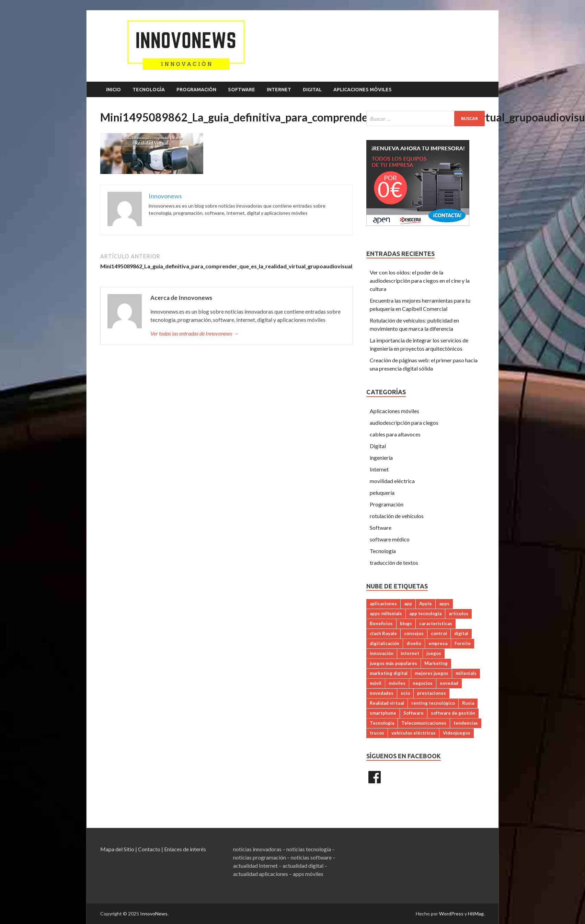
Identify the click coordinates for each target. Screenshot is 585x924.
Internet (279, 90)
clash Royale (383, 633)
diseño (414, 643)
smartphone (383, 713)
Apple (426, 604)
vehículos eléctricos (414, 733)
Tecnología (149, 90)
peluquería (382, 493)
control (439, 633)
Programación (196, 90)
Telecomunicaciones (424, 723)
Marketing (436, 663)
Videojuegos (457, 733)
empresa (438, 643)
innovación (382, 653)
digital (461, 633)
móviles (397, 683)
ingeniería (381, 458)
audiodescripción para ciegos (404, 423)
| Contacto (148, 849)
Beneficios (381, 623)
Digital (312, 90)
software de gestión (453, 713)
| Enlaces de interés (184, 849)
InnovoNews (154, 914)
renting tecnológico (433, 703)
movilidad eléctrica (392, 481)
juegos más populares (393, 663)
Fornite (463, 643)
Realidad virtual (387, 703)
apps (444, 604)
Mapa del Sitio (117, 849)
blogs (406, 623)
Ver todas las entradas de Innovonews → (194, 333)
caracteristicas (436, 623)
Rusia (468, 703)
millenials (466, 673)
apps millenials (386, 613)
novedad (449, 683)
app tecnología (425, 613)
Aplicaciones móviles (363, 90)
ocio (405, 693)
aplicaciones (383, 604)
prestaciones (432, 693)
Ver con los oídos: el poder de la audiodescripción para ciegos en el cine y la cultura (420, 280)
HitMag (476, 914)
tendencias (466, 723)
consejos (414, 633)
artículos (458, 613)
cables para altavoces (395, 434)
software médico (390, 539)
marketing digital (389, 673)
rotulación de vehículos (397, 516)
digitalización (385, 643)
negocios (423, 683)
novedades (382, 693)
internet (410, 653)
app (408, 604)
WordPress (451, 914)
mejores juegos (432, 673)
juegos (434, 653)
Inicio (113, 90)
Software (242, 90)
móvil (376, 683)
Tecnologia (382, 723)
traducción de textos (394, 563)
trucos (377, 733)
